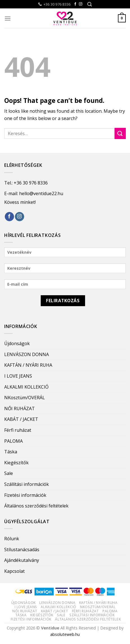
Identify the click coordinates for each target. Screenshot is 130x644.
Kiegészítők (16, 463)
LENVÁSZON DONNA (27, 354)
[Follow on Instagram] (81, 4)
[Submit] (120, 133)
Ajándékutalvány (22, 560)
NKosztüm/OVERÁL (25, 398)
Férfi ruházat (18, 430)
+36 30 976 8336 (31, 183)
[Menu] (8, 18)
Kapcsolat (14, 571)
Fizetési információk (25, 495)
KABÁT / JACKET (21, 419)
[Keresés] (90, 4)
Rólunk (12, 539)
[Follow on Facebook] (75, 4)
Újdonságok (17, 343)
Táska (11, 452)
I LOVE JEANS (18, 376)
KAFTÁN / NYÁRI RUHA (28, 365)
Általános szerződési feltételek (36, 506)
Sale (9, 473)
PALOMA (13, 441)
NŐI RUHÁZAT (20, 408)
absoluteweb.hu (65, 634)
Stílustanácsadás (22, 550)
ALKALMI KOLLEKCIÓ (26, 387)
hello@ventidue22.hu (41, 193)
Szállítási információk (27, 484)
